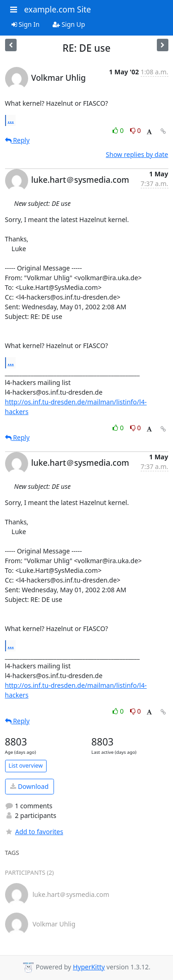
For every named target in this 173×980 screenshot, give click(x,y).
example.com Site (57, 9)
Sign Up (69, 24)
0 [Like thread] (119, 130)
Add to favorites (34, 832)
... (11, 120)
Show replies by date (137, 154)
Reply (18, 140)
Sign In (26, 24)
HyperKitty (89, 967)
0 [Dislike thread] (136, 130)
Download (29, 786)
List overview (26, 766)
